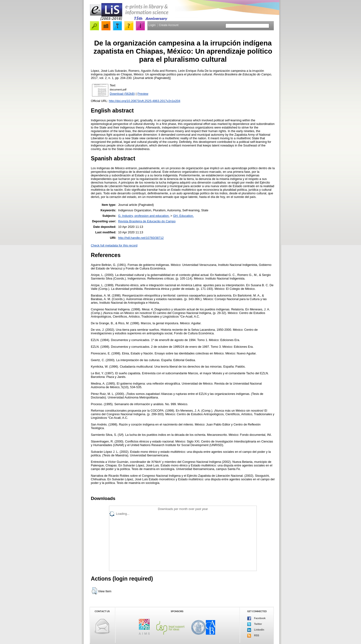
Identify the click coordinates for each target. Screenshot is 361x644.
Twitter (255, 624)
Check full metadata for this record (114, 245)
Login (152, 25)
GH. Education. (183, 216)
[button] (94, 591)
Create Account (169, 25)
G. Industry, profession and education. (144, 216)
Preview (143, 94)
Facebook (256, 618)
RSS (253, 636)
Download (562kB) (122, 94)
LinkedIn (256, 630)
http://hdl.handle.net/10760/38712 (141, 238)
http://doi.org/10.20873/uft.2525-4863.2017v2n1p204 (145, 101)
